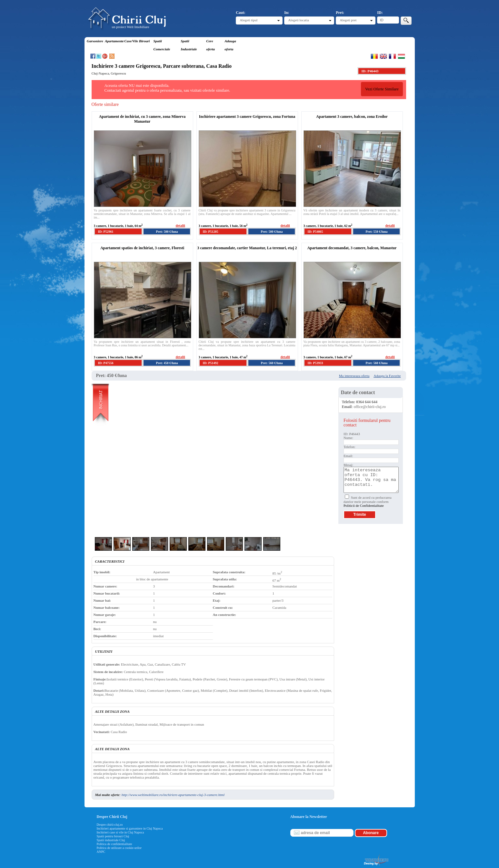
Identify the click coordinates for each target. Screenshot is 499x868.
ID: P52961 (106, 232)
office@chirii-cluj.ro (370, 407)
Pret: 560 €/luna (272, 363)
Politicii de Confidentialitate (364, 505)
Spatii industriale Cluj (111, 840)
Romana (374, 56)
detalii (180, 225)
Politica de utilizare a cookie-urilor (119, 848)
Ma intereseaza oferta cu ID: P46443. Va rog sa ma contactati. (371, 480)
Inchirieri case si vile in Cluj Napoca (120, 832)
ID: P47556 (106, 363)
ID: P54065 (315, 232)
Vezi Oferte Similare (382, 89)
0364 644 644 (367, 402)
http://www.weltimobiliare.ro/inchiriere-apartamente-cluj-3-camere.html (173, 795)
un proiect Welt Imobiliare (131, 27)
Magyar (401, 56)
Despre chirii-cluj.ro (110, 825)
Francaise (392, 56)
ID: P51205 (211, 232)
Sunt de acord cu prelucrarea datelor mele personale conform (368, 501)
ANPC (101, 852)
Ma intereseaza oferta (354, 376)
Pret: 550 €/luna (376, 232)
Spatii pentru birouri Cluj (113, 836)
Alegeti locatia (298, 20)
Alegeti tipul (249, 20)
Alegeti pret (348, 20)
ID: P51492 (211, 363)
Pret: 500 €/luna (167, 232)
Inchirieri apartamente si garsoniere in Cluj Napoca (130, 828)
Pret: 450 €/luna (167, 363)
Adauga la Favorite (387, 376)
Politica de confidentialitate (115, 844)
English (383, 56)
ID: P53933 (315, 363)
